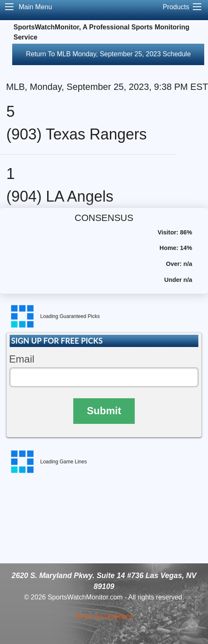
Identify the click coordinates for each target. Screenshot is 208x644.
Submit (104, 411)
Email (22, 359)
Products (176, 7)
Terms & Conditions (104, 616)
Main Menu (35, 7)
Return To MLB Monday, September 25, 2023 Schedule (108, 54)
